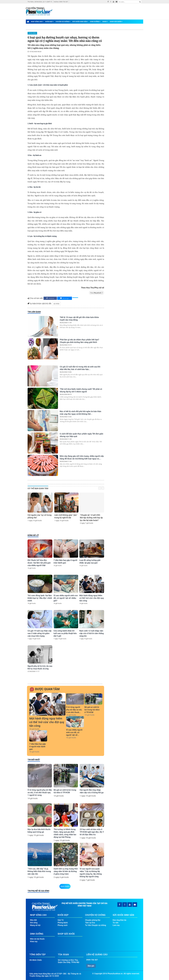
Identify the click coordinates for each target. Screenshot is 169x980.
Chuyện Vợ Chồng (63, 22)
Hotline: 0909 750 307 (61, 2)
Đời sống (34, 923)
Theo (96, 293)
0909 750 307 (92, 960)
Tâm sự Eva (90, 923)
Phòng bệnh (32, 33)
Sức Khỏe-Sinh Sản (80, 22)
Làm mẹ (116, 925)
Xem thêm (65, 886)
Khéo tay (34, 941)
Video (105, 22)
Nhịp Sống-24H (37, 22)
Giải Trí (61, 920)
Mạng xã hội (35, 925)
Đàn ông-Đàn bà (119, 920)
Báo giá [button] (91, 966)
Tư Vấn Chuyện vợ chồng (96, 925)
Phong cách (63, 925)
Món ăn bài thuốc (37, 939)
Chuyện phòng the (93, 920)
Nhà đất (33, 920)
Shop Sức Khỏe (116, 22)
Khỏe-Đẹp (49, 22)
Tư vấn (116, 923)
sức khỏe (56, 304)
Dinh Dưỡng (95, 22)
